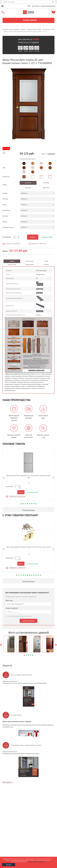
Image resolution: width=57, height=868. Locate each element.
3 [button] (25, 504)
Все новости (7, 782)
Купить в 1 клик (47, 237)
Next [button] (53, 478)
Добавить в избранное (39, 244)
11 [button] (38, 575)
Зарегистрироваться (48, 6)
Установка (46, 265)
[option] (29, 104)
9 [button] (34, 575)
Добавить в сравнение (13, 244)
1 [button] (21, 504)
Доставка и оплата (12, 265)
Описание (12, 261)
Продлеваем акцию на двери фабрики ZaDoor (26, 745)
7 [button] (34, 504)
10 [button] (36, 575)
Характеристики (30, 261)
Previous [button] (4, 478)
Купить (33, 237)
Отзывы (46, 261)
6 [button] (32, 504)
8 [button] (36, 504)
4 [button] (27, 504)
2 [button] (23, 504)
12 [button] (40, 575)
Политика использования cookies (36, 862)
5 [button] (30, 504)
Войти (37, 6)
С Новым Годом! (16, 715)
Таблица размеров (30, 265)
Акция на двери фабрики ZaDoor (22, 675)
